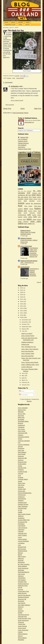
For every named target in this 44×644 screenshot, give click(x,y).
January (24, 385)
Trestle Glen (22, 624)
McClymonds (22, 549)
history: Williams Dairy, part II (30, 365)
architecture (22, 195)
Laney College (22, 535)
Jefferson (21, 516)
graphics (20, 209)
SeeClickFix (22, 147)
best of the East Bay (28, 351)
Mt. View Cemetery (24, 564)
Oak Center (21, 574)
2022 (22, 288)
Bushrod (21, 423)
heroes (31, 209)
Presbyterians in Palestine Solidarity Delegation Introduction (34, 272)
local (39, 211)
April (23, 378)
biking (39, 195)
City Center (21, 429)
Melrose (20, 553)
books (34, 197)
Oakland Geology (26, 238)
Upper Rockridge (23, 630)
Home (23, 108)
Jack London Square (24, 514)
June (23, 373)
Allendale (21, 412)
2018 (22, 297)
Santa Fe (21, 607)
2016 (22, 301)
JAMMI (20, 512)
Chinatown (21, 427)
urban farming (23, 222)
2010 (22, 315)
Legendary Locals (10, 25)
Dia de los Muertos (25, 191)
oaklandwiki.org (29, 122)
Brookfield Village (23, 421)
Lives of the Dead (26, 246)
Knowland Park (23, 522)
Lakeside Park (22, 533)
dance (20, 201)
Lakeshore (21, 529)
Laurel (20, 537)
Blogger (29, 401)
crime (39, 199)
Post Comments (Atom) (20, 113)
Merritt (20, 555)
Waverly (20, 636)
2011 (22, 313)
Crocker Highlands (24, 445)
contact (21, 22)
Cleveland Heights (24, 437)
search (27, 25)
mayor (25, 213)
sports (34, 219)
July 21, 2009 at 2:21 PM (17, 100)
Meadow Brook (23, 551)
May (23, 376)
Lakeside (21, 531)
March (24, 380)
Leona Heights (22, 539)
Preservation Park (23, 591)
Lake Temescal (23, 528)
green (26, 209)
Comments (23, 395)
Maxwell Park (22, 547)
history (38, 208)
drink (25, 201)
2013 (22, 308)
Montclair (21, 560)
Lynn (19, 545)
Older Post (38, 108)
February (25, 382)
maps (28, 22)
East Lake (21, 450)
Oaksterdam (22, 578)
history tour (22, 211)
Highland (21, 500)
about (13, 22)
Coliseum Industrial (24, 441)
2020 (22, 292)
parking (34, 215)
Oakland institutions (27, 342)
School (20, 609)
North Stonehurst (23, 568)
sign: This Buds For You (29, 347)
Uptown (20, 632)
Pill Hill (20, 587)
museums (32, 213)
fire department (36, 203)
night (29, 215)
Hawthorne (21, 497)
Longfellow (21, 543)
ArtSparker (15, 86)
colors (31, 199)
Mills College (22, 557)
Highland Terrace (23, 504)
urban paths (36, 221)
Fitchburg (21, 470)
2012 (22, 311)
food (20, 206)
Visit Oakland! (22, 145)
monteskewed (25, 267)
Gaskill (20, 481)
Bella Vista (21, 417)
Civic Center (22, 431)
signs (14, 78)
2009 (22, 317)
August (24, 329)
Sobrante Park (22, 616)
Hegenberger (22, 499)
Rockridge (21, 601)
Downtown (21, 448)
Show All (39, 282)
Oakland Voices (25, 230)
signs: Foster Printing (28, 336)
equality (39, 201)
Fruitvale (21, 477)
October (24, 324)
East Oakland (22, 452)
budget (39, 197)
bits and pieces (23, 197)
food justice (28, 206)
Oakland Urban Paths (25, 149)
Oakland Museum (23, 143)
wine (33, 224)
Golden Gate (22, 489)
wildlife (30, 224)
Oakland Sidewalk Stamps (29, 261)
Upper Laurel (22, 628)
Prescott (20, 589)
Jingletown (21, 518)
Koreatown (21, 524)
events (21, 203)
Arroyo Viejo (22, 414)
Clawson (21, 435)
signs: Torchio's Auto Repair (30, 362)
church (26, 199)
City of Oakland (23, 139)
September (25, 327)
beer (30, 195)
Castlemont (21, 425)
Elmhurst (21, 460)
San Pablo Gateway (24, 605)
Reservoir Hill (22, 599)
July (23, 331)
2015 (22, 304)
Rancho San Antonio (24, 595)
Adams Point (22, 410)
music (39, 213)
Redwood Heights (23, 597)
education (32, 201)
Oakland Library (23, 141)
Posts (22, 391)
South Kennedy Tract (24, 618)
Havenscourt (22, 495)
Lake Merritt (22, 526)
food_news (37, 206)
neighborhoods (22, 215)
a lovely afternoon (27, 367)
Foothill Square (23, 472)
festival (28, 203)
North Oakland (22, 566)
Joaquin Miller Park (24, 520)
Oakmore (21, 576)
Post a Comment (10, 105)
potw (35, 217)
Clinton (20, 439)
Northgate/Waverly (24, 572)
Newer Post (7, 108)
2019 (22, 295)
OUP (29, 193)
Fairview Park (22, 468)
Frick (19, 475)
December (25, 320)
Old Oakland (22, 580)
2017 (22, 299)
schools (20, 219)
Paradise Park (22, 582)
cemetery (21, 199)
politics (30, 217)
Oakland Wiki (24, 137)
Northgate (21, 570)
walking (21, 223)
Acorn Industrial (23, 408)
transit (39, 219)
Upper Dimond (20, 78)
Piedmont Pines (23, 586)
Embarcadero (22, 464)
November (25, 322)
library (35, 211)
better (34, 195)
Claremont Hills (23, 433)
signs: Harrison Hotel (28, 353)
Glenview (21, 487)
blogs (30, 197)
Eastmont (21, 456)
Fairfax (20, 466)
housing (30, 211)
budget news (25, 344)
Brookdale (21, 419)
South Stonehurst (23, 620)
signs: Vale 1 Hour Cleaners (30, 349)
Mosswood (21, 562)
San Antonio (22, 603)
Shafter (20, 613)
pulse (39, 217)
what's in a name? (27, 333)
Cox (19, 443)
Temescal (21, 622)
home (6, 22)
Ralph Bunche (22, 593)
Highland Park (22, 502)
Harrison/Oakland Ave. (25, 493)
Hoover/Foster (22, 508)
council (35, 199)
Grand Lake (22, 491)
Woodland (21, 640)
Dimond (9, 78)
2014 (22, 306)
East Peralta (22, 454)
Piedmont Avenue (23, 584)
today (20, 25)
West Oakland (22, 638)
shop (24, 219)
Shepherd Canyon (23, 615)
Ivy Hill (20, 510)
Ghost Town (22, 483)
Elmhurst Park (22, 462)
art (27, 195)
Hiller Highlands (23, 506)
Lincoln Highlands (23, 541)
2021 (22, 290)
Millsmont (21, 559)
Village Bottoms (23, 634)
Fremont (21, 473)
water (26, 224)
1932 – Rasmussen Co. (27, 263)
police (25, 217)
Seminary (21, 611)
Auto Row (21, 416)
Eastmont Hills (22, 458)
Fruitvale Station (23, 479)
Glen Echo (21, 485)
